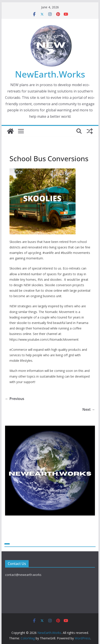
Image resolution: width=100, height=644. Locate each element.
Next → (89, 409)
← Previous (15, 399)
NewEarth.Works (50, 74)
